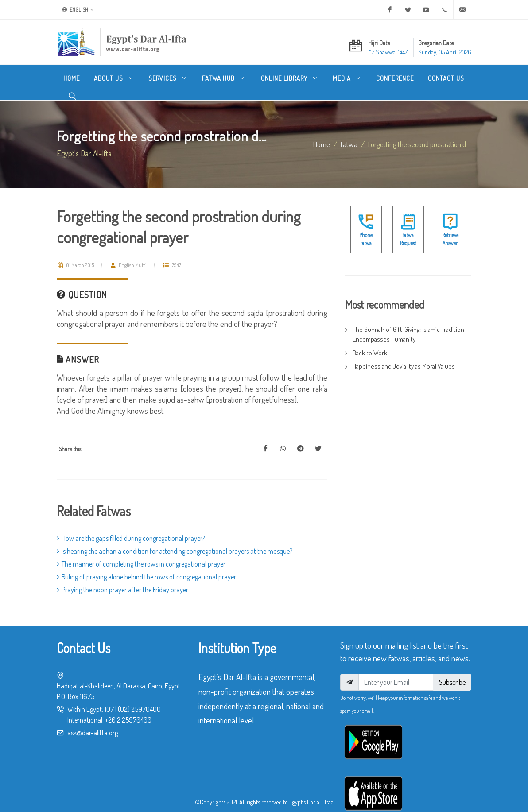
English (78, 10)
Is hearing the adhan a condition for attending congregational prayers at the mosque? (175, 542)
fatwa (349, 135)
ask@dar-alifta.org (93, 724)
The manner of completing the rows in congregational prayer (141, 555)
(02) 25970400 (139, 700)
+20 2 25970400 (128, 711)
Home (322, 135)
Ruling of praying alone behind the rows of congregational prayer (146, 568)
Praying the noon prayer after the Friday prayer (122, 581)
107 (109, 700)
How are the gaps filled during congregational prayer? (131, 529)
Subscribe (452, 673)
